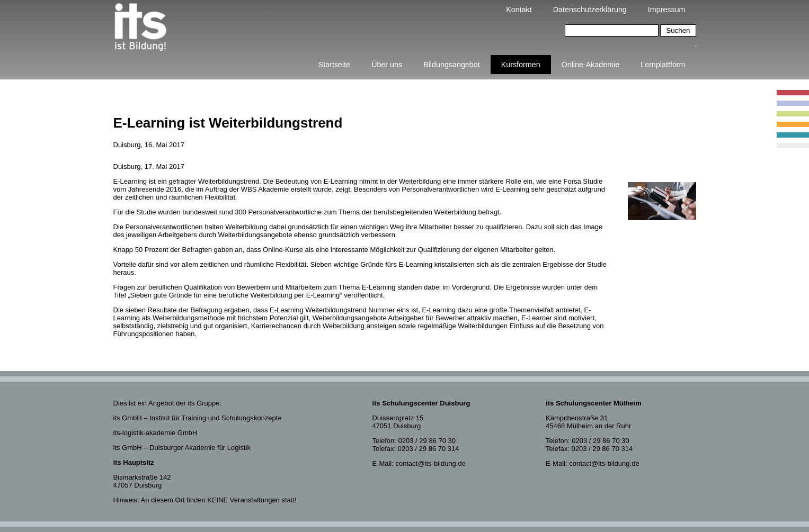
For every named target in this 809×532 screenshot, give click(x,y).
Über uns (387, 65)
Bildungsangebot (452, 65)
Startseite (334, 65)
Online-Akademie (591, 65)
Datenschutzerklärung (590, 10)
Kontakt (519, 10)
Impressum (667, 10)
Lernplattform (663, 65)
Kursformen (521, 65)
